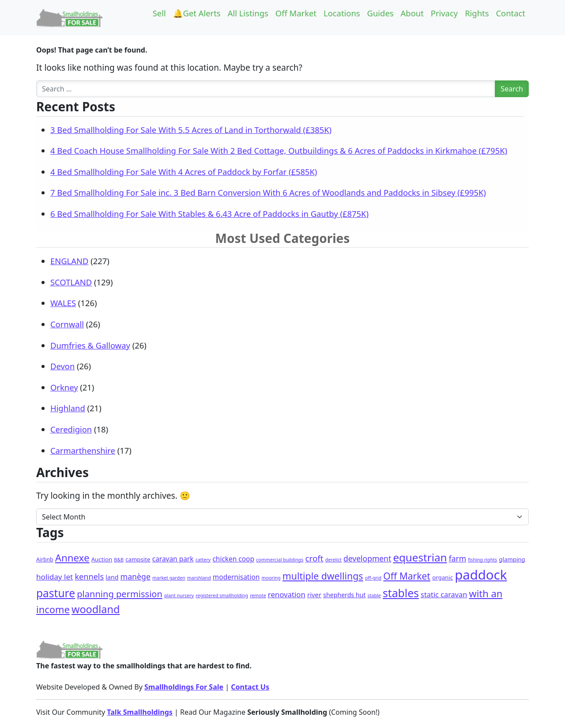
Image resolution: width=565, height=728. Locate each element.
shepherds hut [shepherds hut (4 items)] (344, 595)
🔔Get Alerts (197, 13)
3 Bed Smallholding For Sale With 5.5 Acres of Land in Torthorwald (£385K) (191, 130)
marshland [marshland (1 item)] (199, 578)
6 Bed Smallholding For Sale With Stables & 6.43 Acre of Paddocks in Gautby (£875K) (209, 214)
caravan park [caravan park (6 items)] (173, 559)
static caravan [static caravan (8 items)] (444, 595)
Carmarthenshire (83, 450)
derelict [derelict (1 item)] (333, 560)
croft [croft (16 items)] (315, 558)
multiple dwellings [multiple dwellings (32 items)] (323, 576)
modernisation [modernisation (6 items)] (236, 577)
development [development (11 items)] (367, 558)
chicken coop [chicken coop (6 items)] (233, 559)
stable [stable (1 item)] (374, 595)
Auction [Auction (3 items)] (102, 559)
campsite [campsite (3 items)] (138, 559)
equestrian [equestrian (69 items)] (420, 557)
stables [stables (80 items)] (401, 593)
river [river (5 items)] (314, 595)
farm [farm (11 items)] (458, 558)
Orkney (64, 387)
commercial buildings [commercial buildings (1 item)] (280, 560)
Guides (380, 13)
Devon (62, 366)
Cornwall (67, 324)
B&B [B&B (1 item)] (119, 560)
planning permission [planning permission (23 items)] (120, 594)
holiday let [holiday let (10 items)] (55, 577)
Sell (159, 13)
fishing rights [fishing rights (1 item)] (482, 560)
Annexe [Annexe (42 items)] (72, 558)
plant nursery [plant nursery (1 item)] (179, 595)
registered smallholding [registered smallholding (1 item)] (222, 595)
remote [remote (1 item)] (258, 595)
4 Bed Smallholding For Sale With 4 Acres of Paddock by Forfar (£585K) (184, 172)
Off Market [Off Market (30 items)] (407, 576)
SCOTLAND (71, 282)
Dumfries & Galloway (90, 345)
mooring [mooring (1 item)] (271, 578)
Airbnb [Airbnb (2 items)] (45, 559)
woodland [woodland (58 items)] (96, 609)
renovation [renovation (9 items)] (287, 594)
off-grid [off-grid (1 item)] (373, 578)
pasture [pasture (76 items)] (56, 593)
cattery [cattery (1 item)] (203, 560)
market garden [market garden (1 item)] (169, 578)
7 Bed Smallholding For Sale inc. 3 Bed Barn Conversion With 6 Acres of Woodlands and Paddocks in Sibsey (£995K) (268, 192)
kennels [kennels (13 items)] (89, 576)
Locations (342, 13)
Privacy (444, 13)
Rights (477, 13)
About (412, 13)
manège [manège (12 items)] (136, 576)
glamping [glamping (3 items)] (512, 559)
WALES (63, 303)
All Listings (248, 13)
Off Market (296, 13)
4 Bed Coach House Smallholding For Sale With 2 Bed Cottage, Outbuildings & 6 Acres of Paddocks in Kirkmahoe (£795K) (279, 150)
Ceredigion (71, 429)
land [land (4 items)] (112, 577)
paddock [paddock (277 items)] (481, 575)
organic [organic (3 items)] (443, 577)
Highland (68, 408)
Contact (510, 13)
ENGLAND (69, 261)
